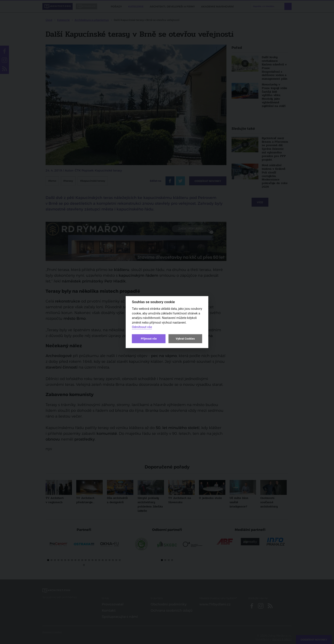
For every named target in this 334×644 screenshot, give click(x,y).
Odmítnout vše (142, 327)
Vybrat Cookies (185, 339)
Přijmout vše (149, 339)
